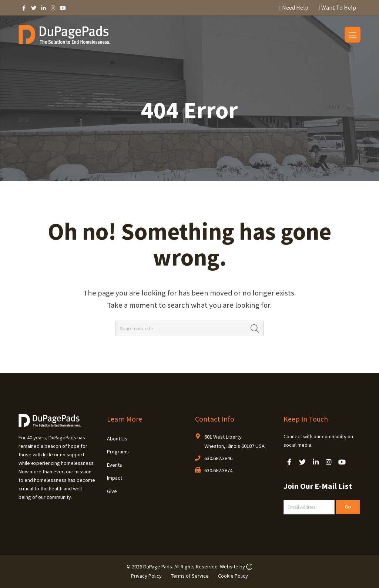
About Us (117, 439)
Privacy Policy (146, 575)
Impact (115, 478)
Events (115, 465)
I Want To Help (337, 7)
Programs (118, 452)
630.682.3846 (218, 458)
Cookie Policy (233, 575)
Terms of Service (190, 575)
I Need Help (294, 7)
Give (112, 491)
